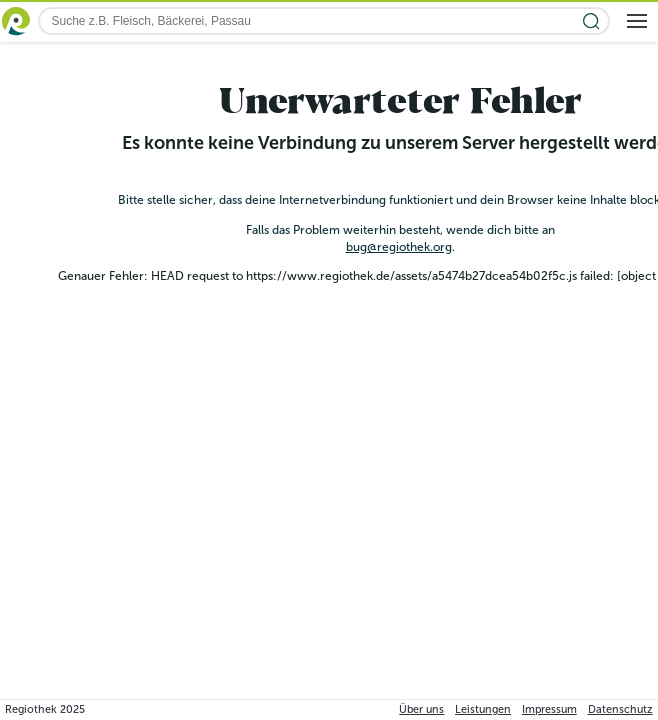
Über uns (421, 709)
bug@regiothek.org (399, 247)
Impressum (549, 709)
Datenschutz (620, 709)
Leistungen (483, 709)
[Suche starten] (591, 21)
